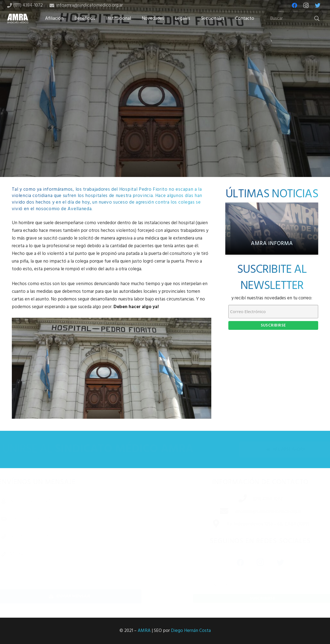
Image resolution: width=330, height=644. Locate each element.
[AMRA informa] (272, 229)
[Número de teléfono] (80, 536)
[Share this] (148, 134)
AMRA (144, 631)
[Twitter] (318, 5)
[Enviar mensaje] (80, 596)
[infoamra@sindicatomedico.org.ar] (217, 512)
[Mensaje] (80, 566)
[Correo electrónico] (80, 519)
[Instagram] (306, 5)
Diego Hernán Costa (191, 631)
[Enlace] (18, 19)
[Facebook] (295, 5)
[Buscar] (295, 19)
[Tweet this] (165, 134)
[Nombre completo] (80, 501)
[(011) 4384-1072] (236, 499)
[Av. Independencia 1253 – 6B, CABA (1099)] (209, 524)
